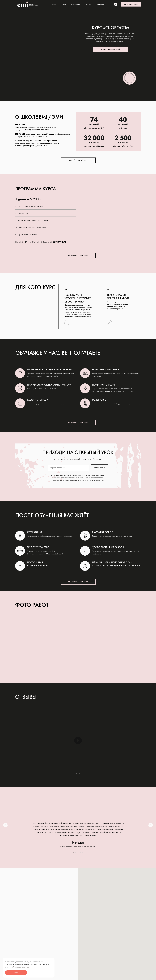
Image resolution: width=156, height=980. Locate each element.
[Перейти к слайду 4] (79, 852)
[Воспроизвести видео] (78, 740)
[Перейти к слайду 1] (76, 774)
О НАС (54, 4)
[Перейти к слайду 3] (80, 774)
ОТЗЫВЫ (89, 4)
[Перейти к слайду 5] (81, 852)
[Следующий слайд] (151, 825)
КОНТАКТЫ (100, 4)
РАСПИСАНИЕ (76, 4)
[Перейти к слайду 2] (78, 774)
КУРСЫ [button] (64, 4)
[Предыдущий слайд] (5, 825)
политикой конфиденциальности (73, 478)
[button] (131, 4)
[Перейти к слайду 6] (82, 852)
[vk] (116, 4)
